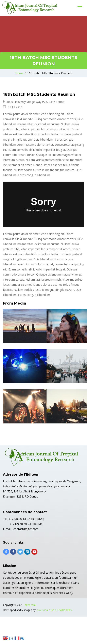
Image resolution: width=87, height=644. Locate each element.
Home (19, 73)
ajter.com (30, 605)
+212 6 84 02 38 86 (61, 610)
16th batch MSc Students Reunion (49, 73)
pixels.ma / (44, 610)
